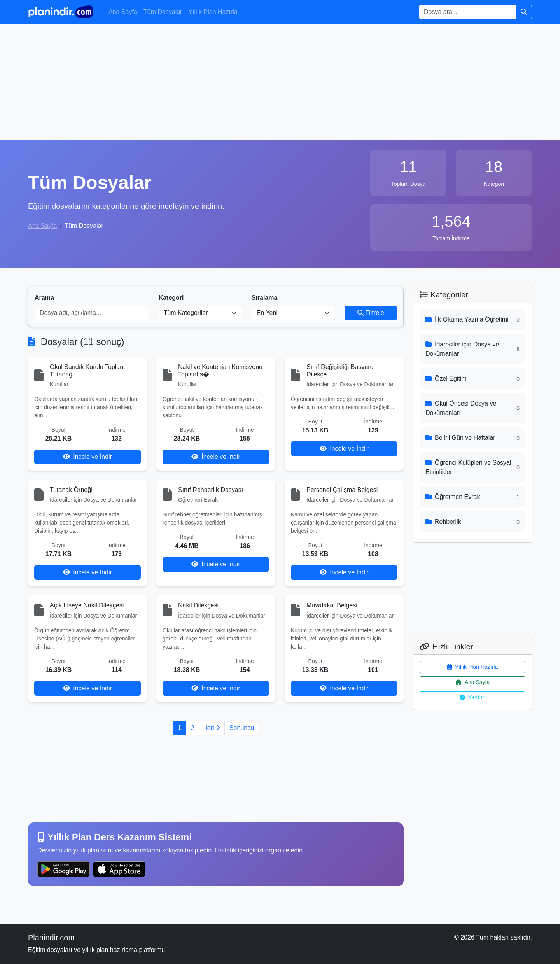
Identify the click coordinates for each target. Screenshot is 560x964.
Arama (44, 298)
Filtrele (371, 313)
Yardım (472, 697)
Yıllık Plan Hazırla (213, 12)
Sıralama (265, 298)
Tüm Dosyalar (163, 12)
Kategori (171, 298)
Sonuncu (242, 728)
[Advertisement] (280, 82)
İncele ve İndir (87, 457)
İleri (212, 728)
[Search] (467, 12)
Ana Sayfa (123, 12)
